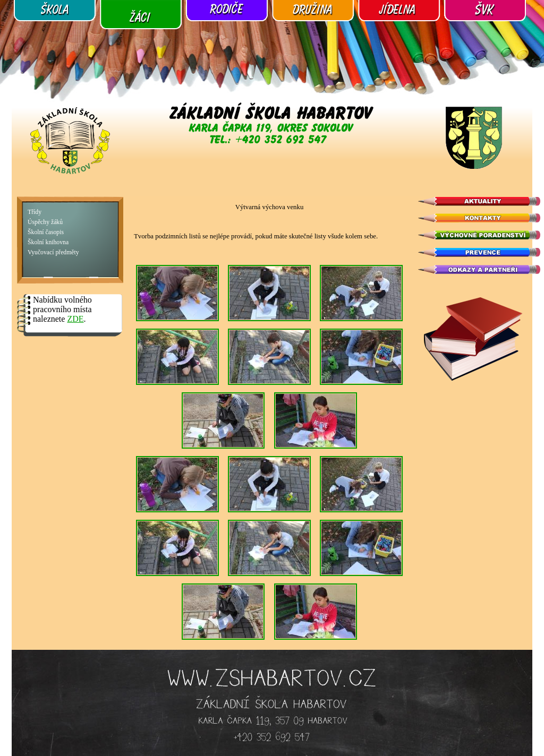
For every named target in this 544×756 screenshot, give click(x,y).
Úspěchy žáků (45, 222)
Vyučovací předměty (53, 252)
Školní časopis (46, 232)
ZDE (75, 319)
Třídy (35, 212)
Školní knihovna (48, 242)
